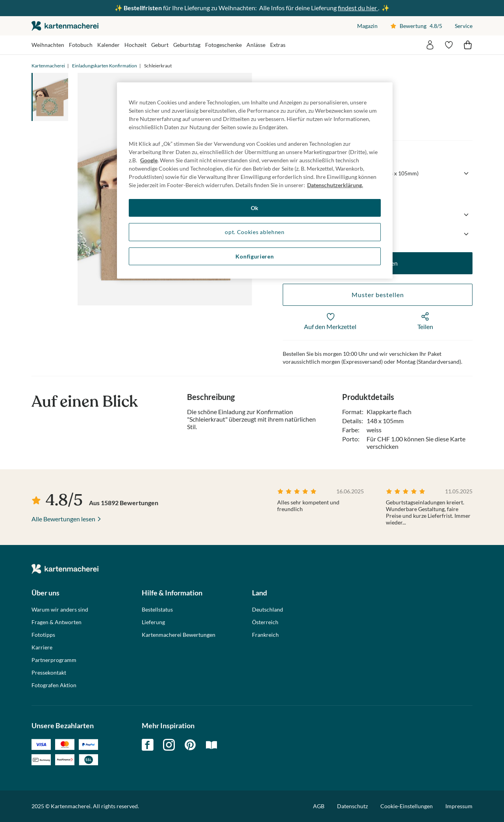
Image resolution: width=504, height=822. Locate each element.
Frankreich (265, 635)
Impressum (459, 806)
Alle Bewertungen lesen (63, 519)
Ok (255, 208)
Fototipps (43, 635)
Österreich (265, 622)
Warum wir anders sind (60, 610)
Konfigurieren (255, 256)
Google (149, 160)
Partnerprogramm (54, 660)
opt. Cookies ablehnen (255, 232)
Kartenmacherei (48, 66)
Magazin (367, 26)
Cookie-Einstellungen (407, 806)
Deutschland (268, 610)
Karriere (42, 647)
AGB (319, 806)
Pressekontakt (49, 673)
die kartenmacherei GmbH (65, 26)
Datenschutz (352, 806)
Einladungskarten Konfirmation (105, 66)
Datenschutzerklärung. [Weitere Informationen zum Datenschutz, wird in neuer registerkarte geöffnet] (335, 185)
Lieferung (153, 622)
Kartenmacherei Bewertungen (179, 635)
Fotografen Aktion (54, 685)
